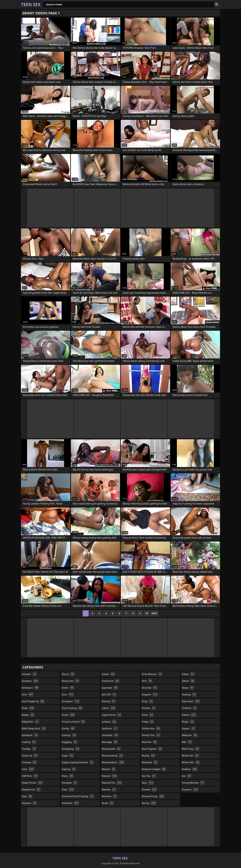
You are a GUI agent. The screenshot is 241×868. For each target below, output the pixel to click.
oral (147, 681)
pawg (148, 722)
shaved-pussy (153, 796)
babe (28, 708)
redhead (150, 762)
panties (149, 708)
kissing (109, 701)
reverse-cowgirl (154, 769)
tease (188, 688)
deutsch (29, 803)
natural (109, 776)
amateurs (30, 688)
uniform (189, 708)
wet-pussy (191, 749)
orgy (148, 701)
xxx (187, 776)
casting (29, 742)
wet (187, 742)
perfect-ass (151, 728)
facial (68, 715)
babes (28, 715)
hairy (68, 776)
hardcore (71, 803)
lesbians (110, 728)
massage (110, 742)
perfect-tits (151, 735)
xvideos (190, 769)
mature (109, 769)
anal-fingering (33, 701)
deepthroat (31, 789)
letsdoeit (110, 735)
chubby (29, 749)
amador (29, 674)
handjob (70, 783)
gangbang (71, 749)
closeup (29, 762)
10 (147, 613)
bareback (30, 735)
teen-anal (191, 701)
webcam (190, 735)
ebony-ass (71, 681)
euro (68, 694)
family (68, 728)
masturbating (112, 756)
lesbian (109, 722)
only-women (152, 674)
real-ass (150, 742)
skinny (149, 803)
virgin (188, 722)
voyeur (189, 728)
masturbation (113, 762)
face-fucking (72, 708)
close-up (30, 756)
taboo (188, 674)
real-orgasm (152, 749)
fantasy (69, 735)
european (71, 701)
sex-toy (149, 776)
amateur (30, 681)
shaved (149, 789)
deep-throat (32, 783)
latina (109, 708)
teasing (189, 694)
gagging (70, 742)
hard (68, 789)
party (148, 715)
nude (108, 803)
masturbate (111, 749)
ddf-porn (30, 776)
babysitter (31, 722)
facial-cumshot (74, 722)
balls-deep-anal (34, 728)
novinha (109, 796)
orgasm (150, 694)
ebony (68, 674)
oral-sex (150, 688)
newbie (109, 789)
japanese (110, 688)
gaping (69, 769)
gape (68, 756)
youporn (190, 789)
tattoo (188, 681)
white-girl (190, 756)
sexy (148, 783)
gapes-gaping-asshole (78, 762)
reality (149, 756)
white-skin (191, 762)
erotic (68, 688)
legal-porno (112, 715)
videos (189, 715)
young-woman (193, 783)
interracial (111, 681)
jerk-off (109, 694)
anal (28, 694)
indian (108, 674)
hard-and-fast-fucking (78, 796)
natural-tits (112, 783)
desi (27, 796)
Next (154, 613)
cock (28, 769)
